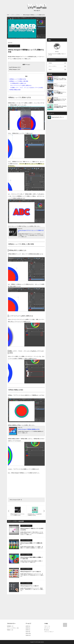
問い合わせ (47, 630)
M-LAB (36, 642)
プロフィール (47, 626)
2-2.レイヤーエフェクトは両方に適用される (21, 85)
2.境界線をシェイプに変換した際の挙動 (19, 81)
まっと (57, 52)
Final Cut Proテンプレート (56, 117)
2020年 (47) (28, 635)
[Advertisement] (26, 485)
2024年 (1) (28, 628)
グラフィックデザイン (16, 15)
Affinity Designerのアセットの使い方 (29, 586)
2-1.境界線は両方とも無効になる (18, 83)
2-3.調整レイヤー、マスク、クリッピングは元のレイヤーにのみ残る (27, 88)
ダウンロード (47, 628)
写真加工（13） (10, 630)
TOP (8, 15)
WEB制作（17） (10, 626)
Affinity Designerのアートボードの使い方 (30, 572)
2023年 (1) (28, 630)
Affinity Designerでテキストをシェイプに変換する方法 (31, 231)
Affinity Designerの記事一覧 (16, 500)
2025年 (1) (28, 626)
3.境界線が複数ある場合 (15, 90)
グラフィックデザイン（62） (13, 628)
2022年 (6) (28, 632)
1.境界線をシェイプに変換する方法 (17, 79)
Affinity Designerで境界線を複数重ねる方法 (29, 429)
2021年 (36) (28, 634)
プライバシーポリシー (49, 632)
